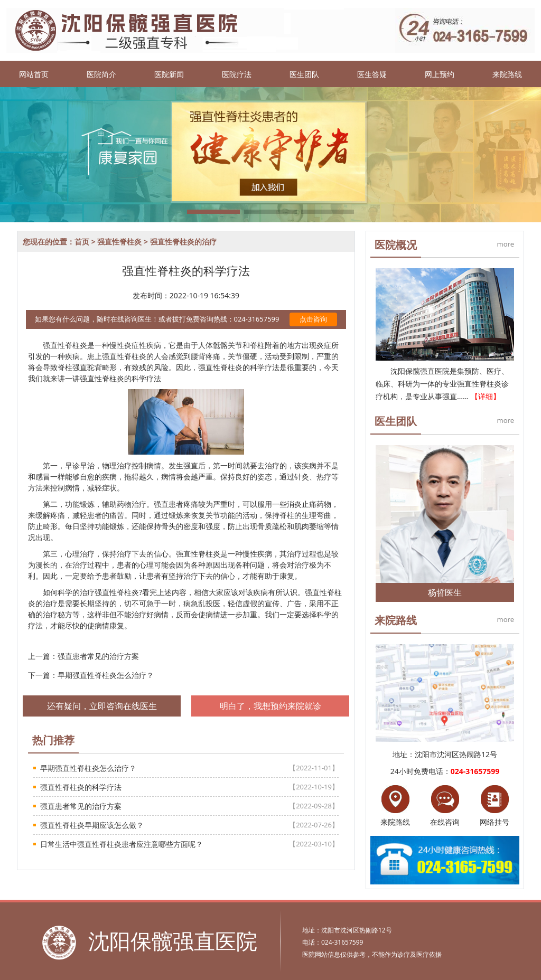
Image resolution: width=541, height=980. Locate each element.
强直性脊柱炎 (119, 242)
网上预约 (440, 74)
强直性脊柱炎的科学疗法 (81, 787)
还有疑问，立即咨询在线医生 (102, 706)
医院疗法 (237, 74)
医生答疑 (372, 74)
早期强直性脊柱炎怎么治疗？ (106, 675)
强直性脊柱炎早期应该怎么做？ (92, 825)
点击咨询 (313, 319)
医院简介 (101, 74)
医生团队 (304, 74)
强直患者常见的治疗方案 (98, 656)
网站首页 (34, 74)
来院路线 (507, 74)
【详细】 (486, 396)
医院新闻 (169, 74)
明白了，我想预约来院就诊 (270, 706)
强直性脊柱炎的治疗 (183, 242)
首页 (82, 242)
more (506, 244)
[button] (213, 212)
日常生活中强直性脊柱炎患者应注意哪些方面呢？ (122, 844)
